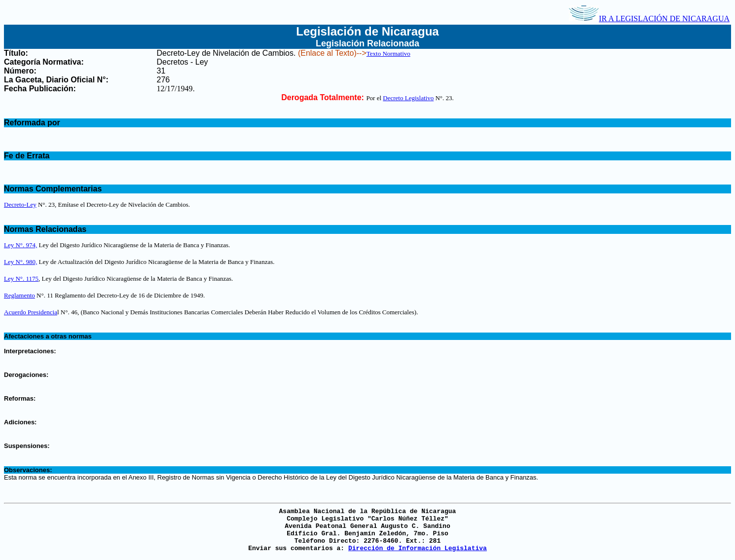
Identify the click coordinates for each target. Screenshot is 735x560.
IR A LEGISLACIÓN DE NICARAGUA (649, 19)
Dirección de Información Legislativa (418, 548)
